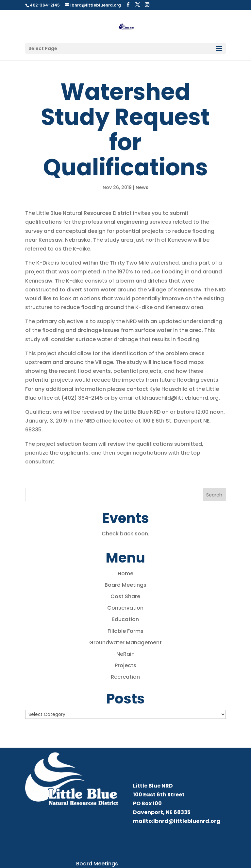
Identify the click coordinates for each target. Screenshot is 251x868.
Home (125, 573)
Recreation (125, 677)
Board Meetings (125, 585)
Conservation (125, 608)
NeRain (125, 654)
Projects (125, 665)
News (142, 187)
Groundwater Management (125, 642)
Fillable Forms (125, 631)
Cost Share (125, 596)
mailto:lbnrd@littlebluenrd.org (177, 821)
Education (125, 619)
